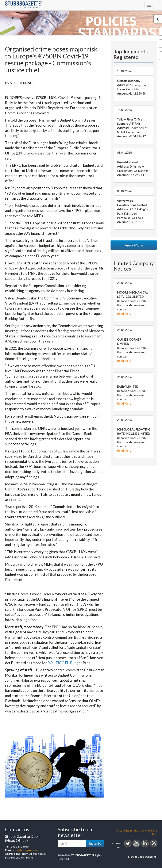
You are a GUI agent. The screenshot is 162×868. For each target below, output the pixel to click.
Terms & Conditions (141, 831)
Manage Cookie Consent (142, 857)
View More (134, 245)
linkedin (145, 843)
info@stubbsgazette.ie (25, 850)
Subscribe (95, 843)
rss (154, 843)
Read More (124, 313)
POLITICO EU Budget (65, 663)
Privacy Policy (122, 831)
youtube (136, 843)
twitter (128, 843)
